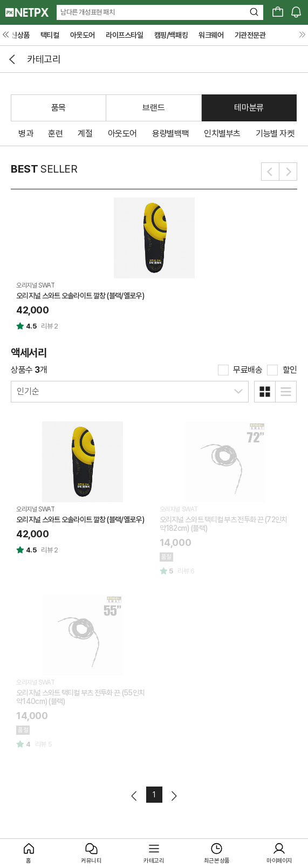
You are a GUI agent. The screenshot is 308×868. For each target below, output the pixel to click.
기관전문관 (250, 35)
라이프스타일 (125, 35)
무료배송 (248, 370)
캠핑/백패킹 (171, 35)
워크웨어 (211, 35)
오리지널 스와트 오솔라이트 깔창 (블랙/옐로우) (80, 296)
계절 (85, 134)
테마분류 (249, 108)
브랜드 (153, 108)
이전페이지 (135, 796)
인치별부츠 (222, 134)
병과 (26, 134)
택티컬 (50, 35)
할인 (290, 370)
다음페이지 (173, 796)
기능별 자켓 (275, 134)
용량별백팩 (170, 134)
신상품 (20, 35)
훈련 (55, 134)
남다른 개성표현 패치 (88, 12)
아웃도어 (83, 35)
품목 (59, 108)
